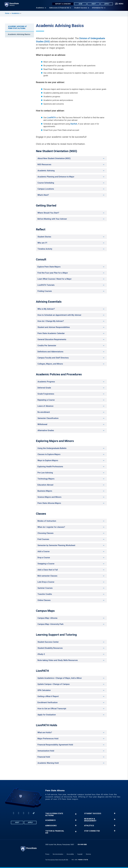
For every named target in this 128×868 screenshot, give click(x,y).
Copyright (80, 854)
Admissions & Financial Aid (59, 8)
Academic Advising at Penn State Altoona (17, 27)
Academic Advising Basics (19, 34)
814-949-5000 (82, 845)
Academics (40, 8)
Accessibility (70, 854)
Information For (98, 8)
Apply (107, 4)
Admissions (51, 826)
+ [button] (76, 814)
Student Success (81, 8)
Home (7, 13)
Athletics (89, 826)
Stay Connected (92, 831)
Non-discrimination (58, 854)
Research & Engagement (90, 820)
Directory (88, 854)
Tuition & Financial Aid (55, 832)
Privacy (47, 854)
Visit (94, 4)
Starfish (74, 124)
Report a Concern (63, 4)
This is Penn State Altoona (54, 814)
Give (80, 4)
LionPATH (51, 118)
